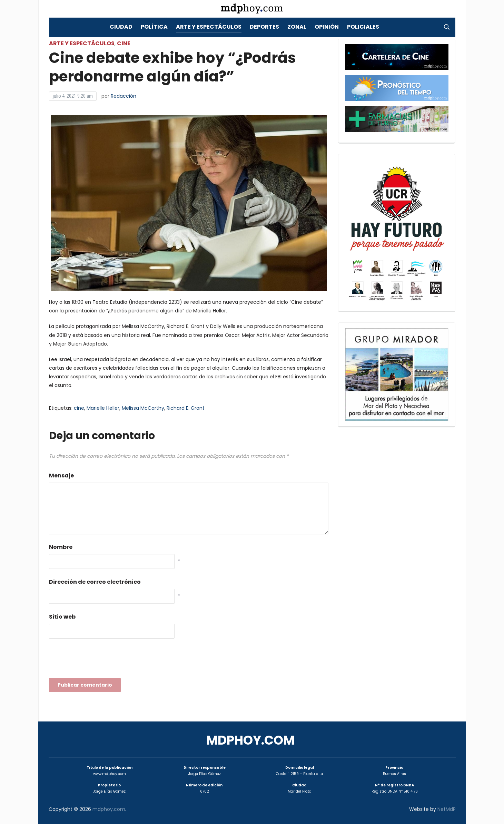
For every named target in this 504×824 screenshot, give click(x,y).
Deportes (264, 27)
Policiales (363, 27)
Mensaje (61, 476)
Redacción (123, 96)
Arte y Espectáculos (209, 27)
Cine (124, 43)
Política (154, 27)
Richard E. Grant (186, 408)
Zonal (297, 27)
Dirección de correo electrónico (95, 582)
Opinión (327, 27)
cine (79, 408)
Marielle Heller (103, 408)
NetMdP (447, 809)
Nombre (61, 547)
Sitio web (62, 617)
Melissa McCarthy (143, 408)
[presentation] (101, 660)
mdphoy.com (250, 740)
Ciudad (121, 27)
